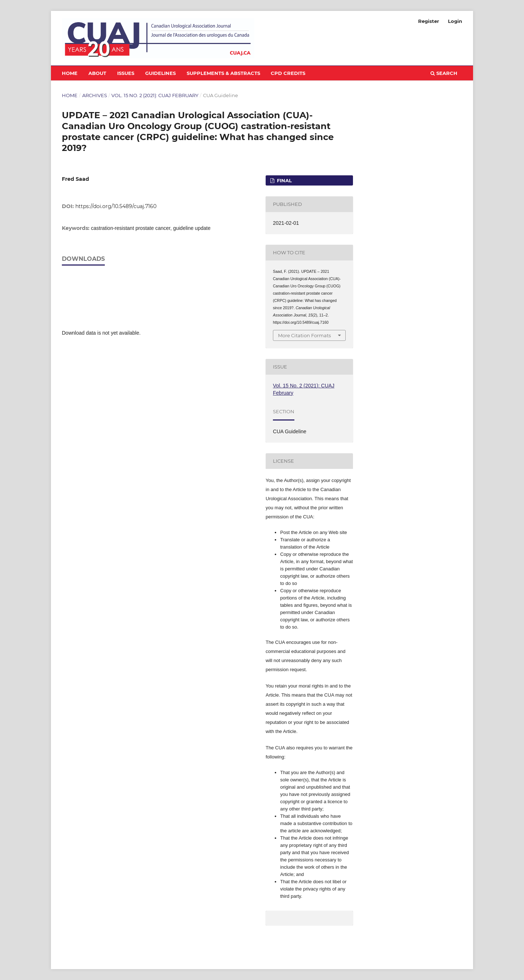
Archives (95, 95)
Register (429, 21)
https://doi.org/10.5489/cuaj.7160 (116, 206)
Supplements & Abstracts (223, 73)
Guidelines (160, 73)
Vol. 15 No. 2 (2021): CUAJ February (155, 95)
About (97, 73)
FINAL (284, 180)
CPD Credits (288, 73)
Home (70, 73)
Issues (126, 73)
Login (455, 21)
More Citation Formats (304, 335)
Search (444, 73)
